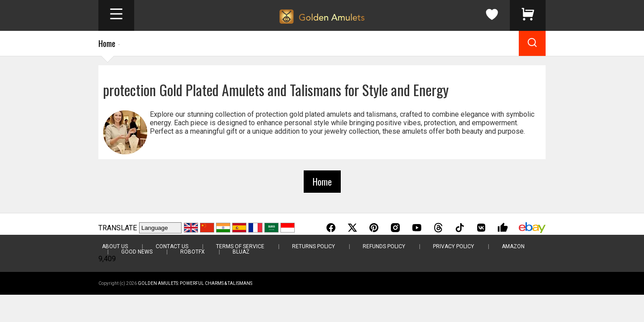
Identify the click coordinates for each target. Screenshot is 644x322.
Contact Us (172, 246)
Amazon (513, 246)
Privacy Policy (453, 246)
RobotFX (193, 252)
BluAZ (241, 252)
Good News (137, 252)
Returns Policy (314, 246)
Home (107, 43)
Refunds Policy (384, 246)
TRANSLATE (118, 228)
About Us (115, 246)
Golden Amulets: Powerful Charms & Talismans (195, 283)
